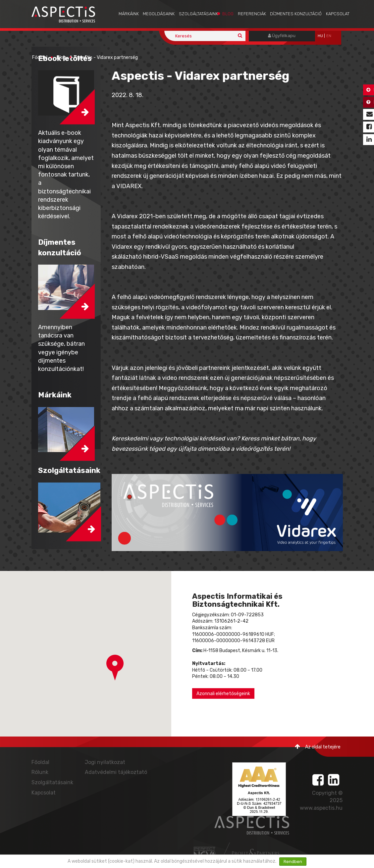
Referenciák (252, 14)
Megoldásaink (159, 14)
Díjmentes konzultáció (296, 14)
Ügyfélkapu (282, 36)
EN (329, 36)
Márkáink (129, 14)
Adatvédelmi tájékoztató (116, 772)
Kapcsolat (338, 14)
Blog (228, 14)
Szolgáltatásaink (198, 14)
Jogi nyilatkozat (105, 762)
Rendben (293, 862)
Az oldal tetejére (318, 747)
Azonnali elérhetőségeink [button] (223, 694)
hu (320, 36)
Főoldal (40, 57)
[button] (115, 668)
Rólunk (40, 772)
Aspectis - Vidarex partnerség (106, 57)
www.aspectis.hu (321, 808)
